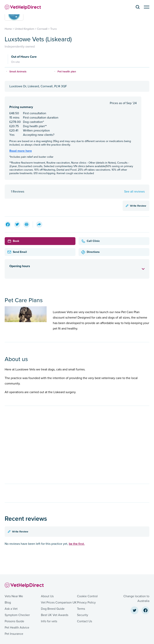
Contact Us (85, 621)
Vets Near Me (14, 596)
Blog (8, 603)
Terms (81, 609)
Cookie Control (87, 596)
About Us (47, 596)
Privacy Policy (86, 603)
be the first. (77, 544)
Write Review (136, 206)
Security (83, 615)
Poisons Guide (14, 621)
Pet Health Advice (17, 628)
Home (8, 29)
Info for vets (49, 621)
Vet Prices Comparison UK (59, 603)
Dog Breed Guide (53, 609)
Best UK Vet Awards (55, 615)
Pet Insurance (14, 634)
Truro (54, 29)
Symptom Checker (17, 615)
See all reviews (134, 192)
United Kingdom (24, 29)
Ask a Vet (11, 609)
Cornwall (42, 29)
